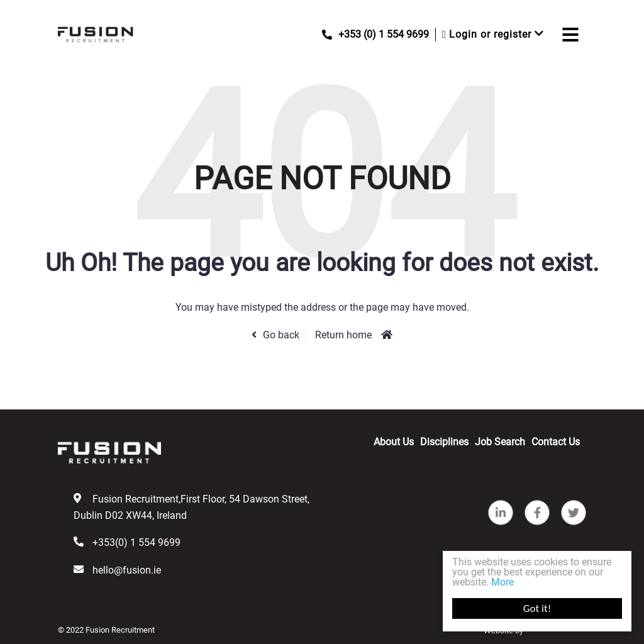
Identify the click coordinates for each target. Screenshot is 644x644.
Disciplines (444, 442)
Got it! (537, 608)
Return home (343, 335)
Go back (281, 335)
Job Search (500, 442)
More (502, 582)
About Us (394, 442)
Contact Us (556, 442)
